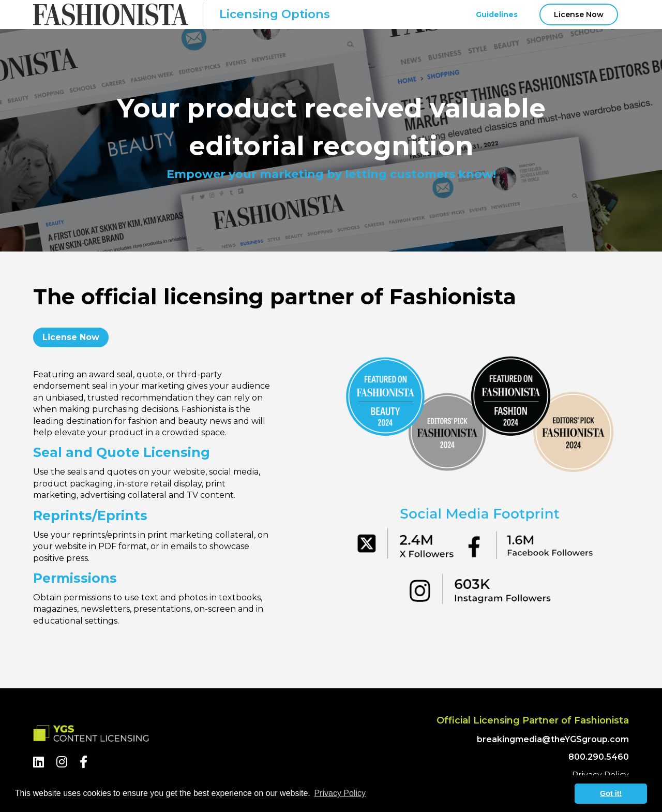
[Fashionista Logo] (111, 14)
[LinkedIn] (39, 762)
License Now (579, 14)
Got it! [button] (611, 793)
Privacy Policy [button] (340, 793)
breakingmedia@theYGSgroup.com (553, 739)
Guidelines (497, 14)
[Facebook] (84, 762)
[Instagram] (62, 762)
